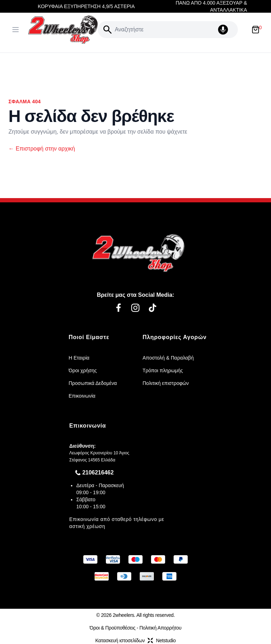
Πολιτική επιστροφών (166, 383)
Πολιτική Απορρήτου (160, 628)
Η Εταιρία (79, 358)
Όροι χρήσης (83, 370)
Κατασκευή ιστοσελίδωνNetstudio (135, 640)
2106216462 (98, 473)
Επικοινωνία (82, 396)
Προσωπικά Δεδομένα (93, 383)
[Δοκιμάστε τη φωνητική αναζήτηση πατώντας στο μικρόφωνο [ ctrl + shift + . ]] (227, 30)
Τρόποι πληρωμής (163, 370)
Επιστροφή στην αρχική (42, 149)
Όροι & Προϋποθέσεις (113, 628)
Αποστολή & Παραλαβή (168, 358)
